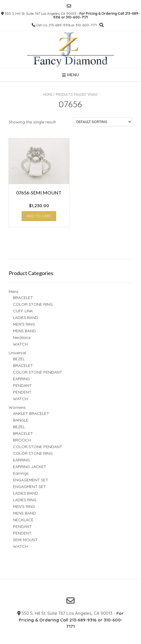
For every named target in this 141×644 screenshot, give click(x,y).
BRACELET (23, 298)
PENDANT (22, 385)
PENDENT (22, 392)
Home (48, 94)
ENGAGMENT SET (29, 487)
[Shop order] (103, 122)
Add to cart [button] (39, 216)
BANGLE (21, 420)
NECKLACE (23, 520)
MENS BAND (24, 331)
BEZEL (19, 359)
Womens (17, 407)
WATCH (20, 344)
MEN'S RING (24, 324)
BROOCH (22, 440)
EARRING (21, 379)
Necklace (22, 337)
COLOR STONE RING (33, 304)
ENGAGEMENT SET (31, 480)
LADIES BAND (26, 318)
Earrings (21, 473)
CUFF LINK (23, 311)
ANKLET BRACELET (31, 413)
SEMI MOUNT (25, 540)
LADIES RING (25, 500)
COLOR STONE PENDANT (38, 372)
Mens (14, 292)
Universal (17, 353)
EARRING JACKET (30, 467)
